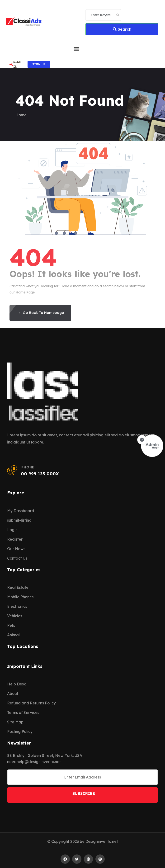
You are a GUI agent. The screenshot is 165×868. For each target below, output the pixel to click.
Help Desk (16, 684)
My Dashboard (21, 511)
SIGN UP (39, 64)
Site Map (15, 722)
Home (21, 115)
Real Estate (18, 587)
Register (15, 539)
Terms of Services (23, 712)
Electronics (17, 606)
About (13, 693)
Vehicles (15, 616)
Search (122, 29)
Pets (11, 625)
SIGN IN (16, 64)
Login (12, 530)
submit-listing (19, 520)
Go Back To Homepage (40, 313)
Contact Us (17, 558)
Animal (13, 635)
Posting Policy (20, 731)
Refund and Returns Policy (31, 703)
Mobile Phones (20, 597)
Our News (16, 549)
